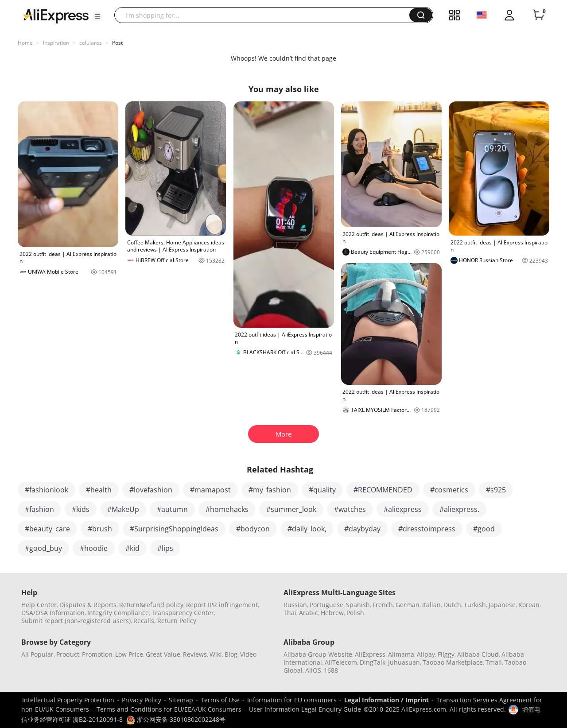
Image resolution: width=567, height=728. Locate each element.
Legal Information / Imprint (386, 700)
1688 (331, 670)
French (383, 605)
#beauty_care (47, 529)
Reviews (195, 654)
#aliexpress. (459, 509)
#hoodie (94, 548)
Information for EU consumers (292, 700)
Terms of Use (220, 700)
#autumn (172, 509)
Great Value (163, 654)
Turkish (475, 605)
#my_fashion (270, 490)
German (408, 605)
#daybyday (362, 529)
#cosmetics (449, 490)
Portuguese (326, 605)
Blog (231, 654)
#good (484, 529)
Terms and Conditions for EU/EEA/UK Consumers (169, 709)
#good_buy (43, 548)
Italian (431, 605)
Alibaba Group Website (318, 654)
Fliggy (446, 654)
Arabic (309, 613)
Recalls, (145, 621)
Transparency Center (183, 613)
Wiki (216, 654)
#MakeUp (123, 509)
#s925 (496, 490)
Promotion (97, 654)
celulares (91, 43)
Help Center (39, 605)
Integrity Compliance (118, 613)
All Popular (37, 654)
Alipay (426, 654)
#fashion (39, 509)
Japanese (502, 605)
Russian (295, 605)
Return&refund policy (151, 605)
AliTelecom (341, 662)
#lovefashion (151, 490)
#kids (81, 509)
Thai (290, 613)
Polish (355, 613)
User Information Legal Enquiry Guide (305, 709)
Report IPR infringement (222, 605)
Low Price (129, 654)
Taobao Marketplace (453, 662)
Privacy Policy (142, 700)
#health (99, 490)
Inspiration (56, 43)
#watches (350, 509)
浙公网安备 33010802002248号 (176, 719)
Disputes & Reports (88, 605)
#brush (100, 529)
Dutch (452, 605)
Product (68, 654)
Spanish (358, 605)
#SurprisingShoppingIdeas (174, 529)
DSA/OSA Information (53, 613)
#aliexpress (403, 509)
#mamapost (210, 490)
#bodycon (253, 529)
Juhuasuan (404, 662)
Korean (529, 605)
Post (117, 43)
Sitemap (181, 700)
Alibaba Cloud (478, 654)
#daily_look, (307, 529)
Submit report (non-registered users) (76, 621)
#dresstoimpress (427, 529)
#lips (165, 548)
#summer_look (291, 509)
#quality (322, 490)
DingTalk (373, 662)
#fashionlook (47, 490)
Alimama (401, 654)
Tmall (494, 662)
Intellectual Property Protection (68, 700)
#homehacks (227, 509)
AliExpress (370, 654)
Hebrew (332, 613)
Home (25, 43)
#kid (132, 548)
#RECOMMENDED (383, 490)
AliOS (313, 670)
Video (248, 654)
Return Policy (177, 621)
